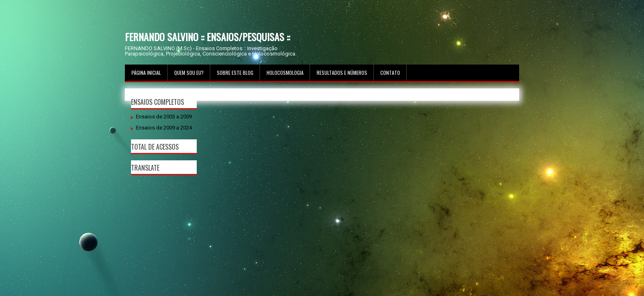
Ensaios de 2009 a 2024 (164, 128)
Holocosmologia (285, 73)
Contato (390, 73)
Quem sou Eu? (189, 73)
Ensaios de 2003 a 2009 (164, 117)
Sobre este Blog (235, 73)
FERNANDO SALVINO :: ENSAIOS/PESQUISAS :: (207, 37)
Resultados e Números (342, 73)
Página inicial (146, 73)
